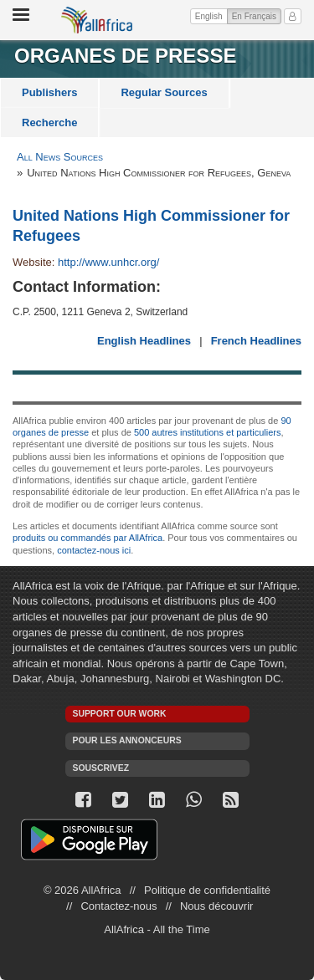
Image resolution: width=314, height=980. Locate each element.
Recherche (49, 122)
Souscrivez (101, 768)
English (209, 16)
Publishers (49, 92)
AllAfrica (97, 20)
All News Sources (60, 157)
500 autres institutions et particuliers (207, 432)
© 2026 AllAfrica (82, 890)
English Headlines (144, 341)
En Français (257, 15)
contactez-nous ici (94, 550)
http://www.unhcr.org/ (108, 262)
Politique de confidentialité (207, 890)
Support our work (120, 714)
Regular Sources (164, 92)
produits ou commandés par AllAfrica (88, 538)
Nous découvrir (216, 906)
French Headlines (256, 341)
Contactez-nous (118, 906)
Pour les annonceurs (127, 740)
